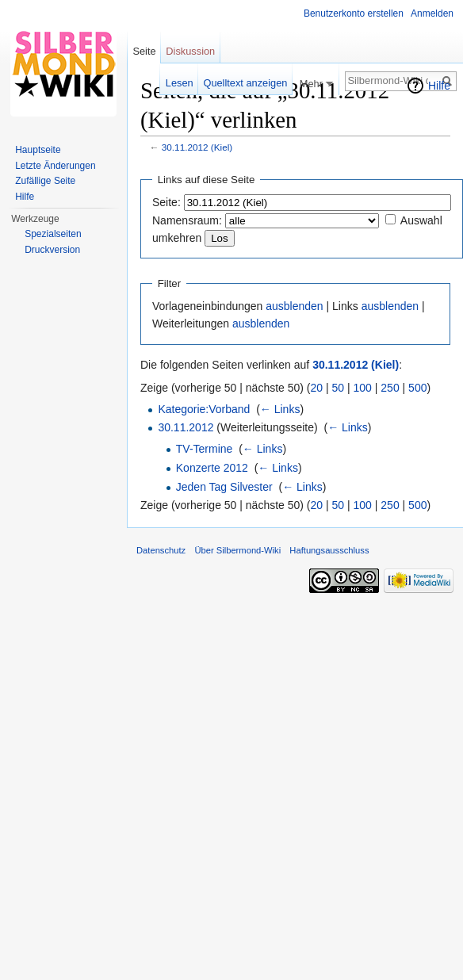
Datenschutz (161, 550)
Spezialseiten (53, 234)
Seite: (166, 202)
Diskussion (190, 51)
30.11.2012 (186, 427)
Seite (144, 51)
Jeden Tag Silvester (224, 487)
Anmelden (432, 13)
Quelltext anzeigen (245, 83)
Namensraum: (187, 220)
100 (363, 388)
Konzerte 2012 (212, 468)
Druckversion (52, 250)
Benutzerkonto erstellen (354, 13)
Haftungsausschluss (329, 550)
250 (390, 388)
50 (339, 388)
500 (417, 388)
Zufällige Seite (45, 181)
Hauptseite (38, 150)
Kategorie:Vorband (204, 409)
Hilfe (439, 86)
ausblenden (294, 306)
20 (317, 388)
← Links (280, 409)
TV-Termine (205, 449)
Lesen (180, 83)
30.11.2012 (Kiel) (197, 147)
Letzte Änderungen (55, 166)
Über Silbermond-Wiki (237, 550)
